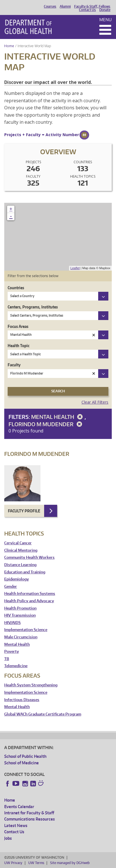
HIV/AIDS (12, 623)
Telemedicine (16, 666)
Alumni (65, 6)
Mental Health (58, 417)
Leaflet (75, 268)
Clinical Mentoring (21, 550)
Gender (11, 587)
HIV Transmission (20, 615)
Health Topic (19, 346)
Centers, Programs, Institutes (33, 307)
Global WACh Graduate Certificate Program (43, 714)
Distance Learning (20, 565)
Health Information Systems (30, 594)
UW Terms (36, 863)
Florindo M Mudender (46, 424)
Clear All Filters (95, 402)
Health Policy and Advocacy (29, 601)
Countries (16, 288)
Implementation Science (26, 630)
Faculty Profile (24, 511)
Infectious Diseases (22, 700)
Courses (50, 6)
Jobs (8, 838)
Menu (106, 20)
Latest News (16, 825)
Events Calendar (19, 807)
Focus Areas (18, 326)
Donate (105, 10)
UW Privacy (13, 863)
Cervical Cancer (18, 543)
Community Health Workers (29, 557)
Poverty (12, 651)
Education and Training (25, 572)
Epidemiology (17, 579)
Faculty (14, 365)
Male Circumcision (21, 637)
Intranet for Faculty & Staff (29, 813)
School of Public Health (25, 756)
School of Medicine (22, 763)
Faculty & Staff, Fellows (92, 6)
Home (9, 46)
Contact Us (87, 10)
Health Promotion (20, 608)
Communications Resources (30, 819)
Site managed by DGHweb (70, 863)
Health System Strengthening (31, 685)
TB (7, 659)
